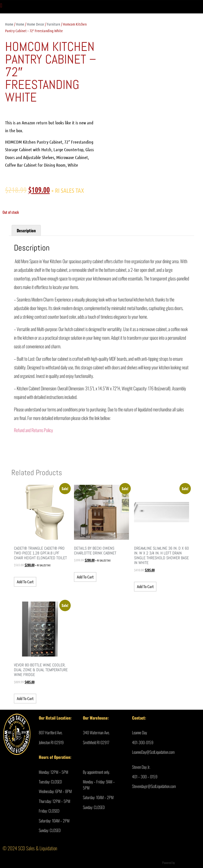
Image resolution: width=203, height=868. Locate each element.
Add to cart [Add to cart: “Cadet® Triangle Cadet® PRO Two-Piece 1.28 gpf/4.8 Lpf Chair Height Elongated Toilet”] (25, 582)
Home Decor (36, 24)
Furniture (54, 24)
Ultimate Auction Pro (187, 863)
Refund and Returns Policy (33, 430)
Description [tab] (26, 230)
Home (9, 24)
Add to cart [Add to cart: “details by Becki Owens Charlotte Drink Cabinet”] (85, 577)
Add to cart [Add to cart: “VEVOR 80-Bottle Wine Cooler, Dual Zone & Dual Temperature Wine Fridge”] (25, 698)
